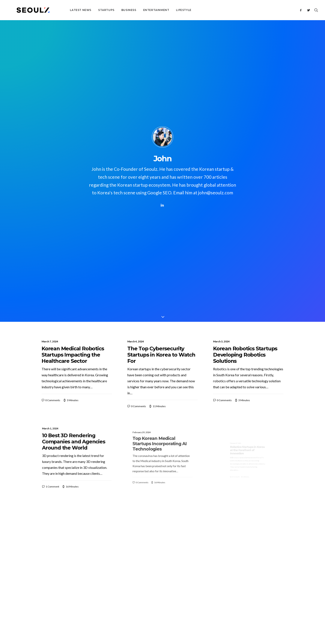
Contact (138, 557)
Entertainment (142, 10)
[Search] (315, 10)
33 (189, 509)
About (137, 551)
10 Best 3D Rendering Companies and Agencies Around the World (75, 265)
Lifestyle (169, 10)
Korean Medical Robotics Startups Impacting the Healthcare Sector (73, 173)
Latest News (66, 10)
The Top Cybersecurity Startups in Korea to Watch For (161, 173)
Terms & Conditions (175, 618)
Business (114, 10)
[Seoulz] (26, 10)
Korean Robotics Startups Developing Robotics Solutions (245, 173)
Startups (92, 10)
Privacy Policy (198, 618)
